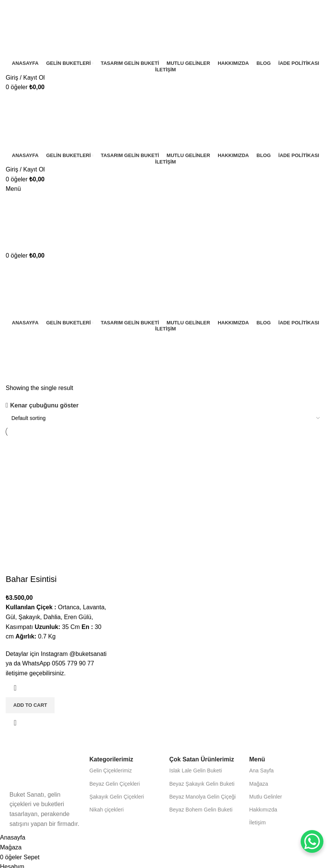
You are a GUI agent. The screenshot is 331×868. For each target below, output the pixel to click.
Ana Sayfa (261, 771)
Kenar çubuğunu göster (44, 405)
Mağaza (259, 784)
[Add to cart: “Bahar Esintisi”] (30, 705)
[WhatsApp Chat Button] (312, 841)
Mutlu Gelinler (265, 797)
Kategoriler (22, 379)
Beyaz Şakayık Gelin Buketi (202, 784)
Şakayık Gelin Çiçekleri (117, 797)
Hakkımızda (263, 810)
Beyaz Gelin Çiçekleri (115, 784)
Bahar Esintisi (31, 579)
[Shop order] (165, 418)
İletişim (257, 822)
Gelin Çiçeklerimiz (111, 771)
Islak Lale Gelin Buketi (196, 771)
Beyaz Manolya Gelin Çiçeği (203, 797)
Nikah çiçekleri (107, 810)
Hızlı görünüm (15, 723)
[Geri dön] (15, 341)
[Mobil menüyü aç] (13, 189)
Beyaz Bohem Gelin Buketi (201, 810)
